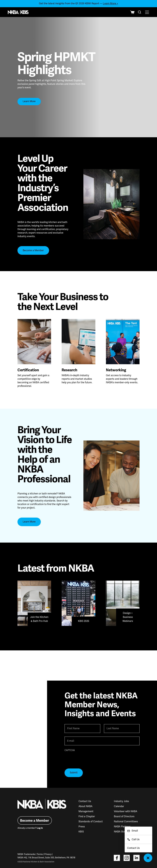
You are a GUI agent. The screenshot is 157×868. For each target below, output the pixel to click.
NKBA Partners (122, 827)
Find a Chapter (87, 816)
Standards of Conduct (91, 822)
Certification (28, 370)
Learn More (29, 101)
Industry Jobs (121, 801)
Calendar (119, 806)
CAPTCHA (70, 750)
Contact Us (85, 801)
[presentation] (88, 759)
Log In (40, 828)
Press (82, 827)
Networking (116, 370)
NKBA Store (121, 832)
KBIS (81, 832)
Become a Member (33, 250)
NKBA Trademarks (26, 854)
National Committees (126, 822)
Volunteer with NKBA (126, 811)
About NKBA (85, 806)
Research (69, 370)
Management (86, 811)
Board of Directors (124, 816)
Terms (40, 854)
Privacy (48, 854)
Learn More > (110, 4)
